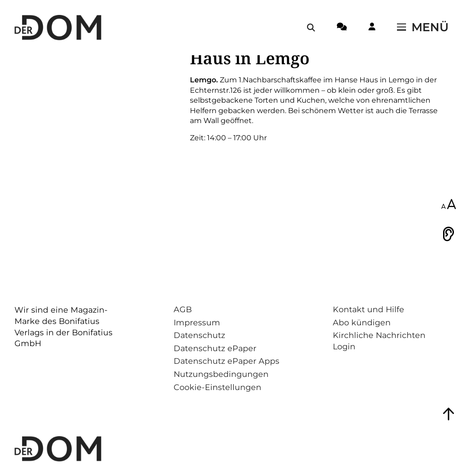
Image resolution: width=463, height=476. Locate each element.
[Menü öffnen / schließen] (423, 28)
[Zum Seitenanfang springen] (449, 414)
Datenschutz (199, 335)
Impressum (197, 322)
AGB (183, 309)
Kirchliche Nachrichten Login (379, 341)
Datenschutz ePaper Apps (227, 361)
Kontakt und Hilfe (369, 309)
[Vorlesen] (449, 234)
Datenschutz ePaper (215, 348)
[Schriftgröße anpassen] (449, 205)
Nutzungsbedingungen (221, 374)
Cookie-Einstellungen (217, 387)
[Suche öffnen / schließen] (311, 28)
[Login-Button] (372, 28)
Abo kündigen (362, 322)
